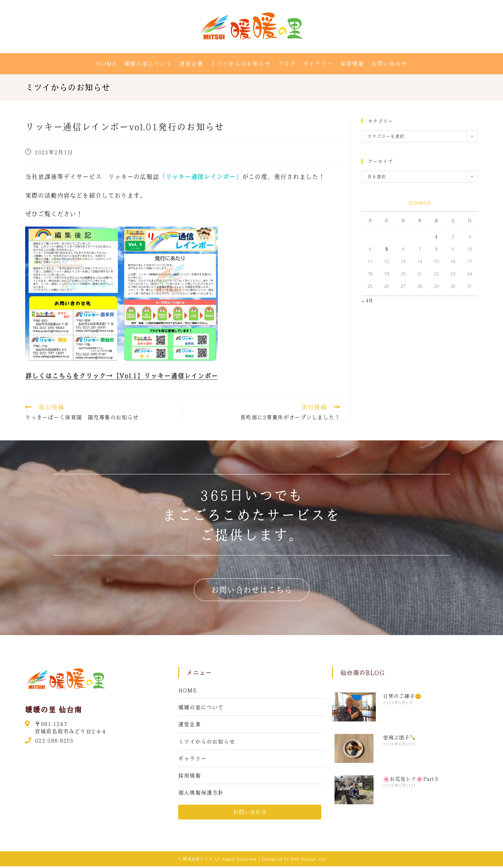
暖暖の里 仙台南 (53, 709)
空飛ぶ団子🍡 (400, 737)
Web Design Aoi (308, 861)
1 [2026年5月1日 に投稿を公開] (436, 236)
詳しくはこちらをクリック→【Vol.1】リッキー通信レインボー (121, 376)
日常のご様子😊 (402, 696)
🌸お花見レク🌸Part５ (411, 779)
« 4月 (367, 300)
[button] (252, 590)
